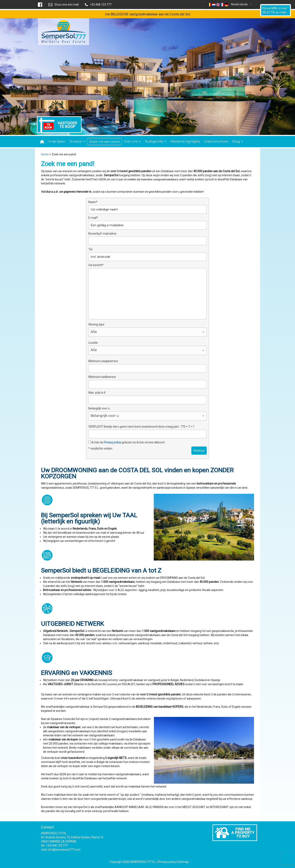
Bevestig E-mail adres (102, 234)
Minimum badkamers (102, 377)
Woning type (96, 324)
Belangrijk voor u (99, 408)
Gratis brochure (216, 141)
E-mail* (93, 218)
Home (45, 154)
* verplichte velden (100, 449)
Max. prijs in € (97, 393)
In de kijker (57, 141)
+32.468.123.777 (101, 5)
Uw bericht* (96, 265)
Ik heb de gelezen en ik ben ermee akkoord (126, 442)
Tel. (91, 249)
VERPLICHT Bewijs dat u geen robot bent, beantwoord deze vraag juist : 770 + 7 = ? (141, 427)
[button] (147, 332)
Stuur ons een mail (67, 5)
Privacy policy (112, 442)
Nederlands (230, 5)
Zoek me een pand (104, 142)
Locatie (93, 343)
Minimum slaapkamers (103, 361)
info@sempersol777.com (64, 850)
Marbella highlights (185, 141)
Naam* (93, 202)
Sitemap (183, 862)
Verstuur (199, 451)
